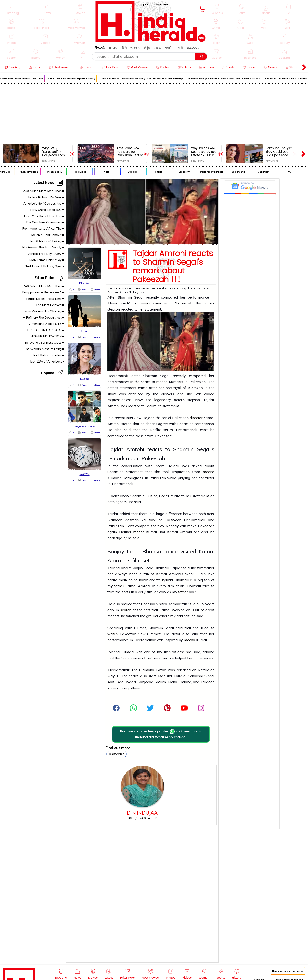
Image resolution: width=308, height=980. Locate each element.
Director (136, 172)
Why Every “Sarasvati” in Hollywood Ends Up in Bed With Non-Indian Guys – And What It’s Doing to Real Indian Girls (55, 152)
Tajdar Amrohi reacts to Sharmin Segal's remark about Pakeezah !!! (173, 267)
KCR (293, 172)
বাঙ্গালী (179, 48)
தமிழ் (158, 48)
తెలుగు (100, 48)
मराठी (168, 48)
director (196, 418)
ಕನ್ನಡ (147, 48)
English (114, 48)
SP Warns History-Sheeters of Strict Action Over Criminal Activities (227, 78)
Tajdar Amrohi (117, 754)
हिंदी (125, 48)
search (126, 610)
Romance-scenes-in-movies (288, 971)
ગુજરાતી (135, 48)
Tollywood (84, 172)
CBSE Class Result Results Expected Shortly (75, 78)
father (119, 586)
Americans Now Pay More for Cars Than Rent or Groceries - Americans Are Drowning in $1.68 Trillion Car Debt (130, 152)
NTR (110, 172)
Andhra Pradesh (32, 172)
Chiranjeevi (267, 172)
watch (113, 634)
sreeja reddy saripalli (214, 172)
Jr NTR (162, 172)
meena (146, 303)
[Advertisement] (154, 113)
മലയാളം (192, 48)
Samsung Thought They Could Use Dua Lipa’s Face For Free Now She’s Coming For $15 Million (279, 152)
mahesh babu (58, 172)
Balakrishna (242, 172)
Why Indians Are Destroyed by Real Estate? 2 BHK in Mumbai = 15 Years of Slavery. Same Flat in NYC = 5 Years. (204, 152)
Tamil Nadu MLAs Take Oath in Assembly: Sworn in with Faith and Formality (145, 78)
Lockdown (188, 172)
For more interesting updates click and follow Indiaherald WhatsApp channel (161, 734)
